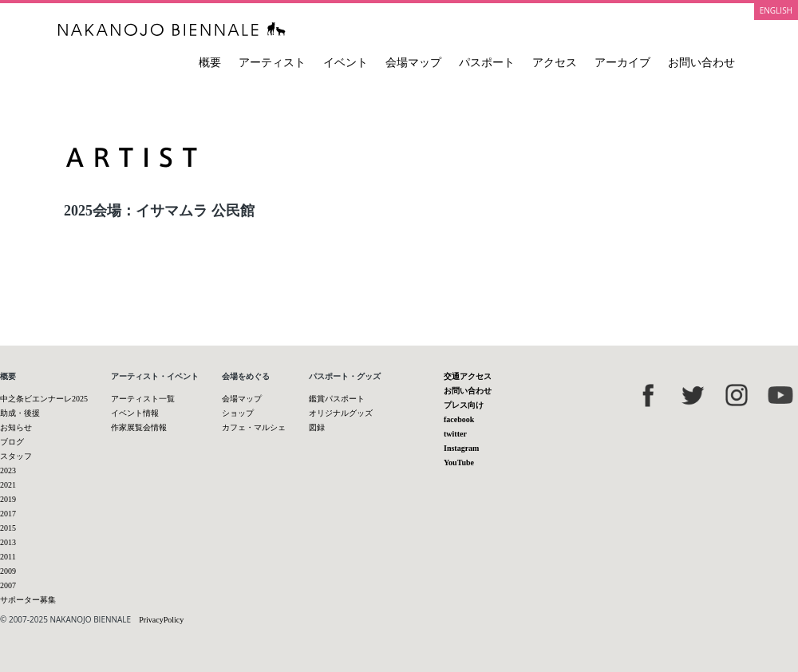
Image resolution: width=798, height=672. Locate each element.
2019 (8, 499)
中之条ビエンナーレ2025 (44, 399)
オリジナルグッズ (341, 413)
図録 (317, 427)
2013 (8, 542)
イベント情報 (135, 413)
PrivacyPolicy (161, 620)
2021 (8, 485)
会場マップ (413, 63)
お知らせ (16, 427)
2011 (8, 557)
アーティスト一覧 (143, 399)
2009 (8, 571)
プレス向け (464, 405)
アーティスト (272, 63)
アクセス (555, 63)
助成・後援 (20, 413)
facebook (459, 419)
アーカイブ (622, 63)
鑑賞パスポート (337, 399)
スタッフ (16, 456)
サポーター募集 (28, 600)
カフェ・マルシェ (254, 427)
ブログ (12, 442)
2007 (8, 585)
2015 (8, 528)
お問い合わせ (701, 63)
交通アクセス (468, 376)
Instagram (461, 448)
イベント (346, 63)
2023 (8, 470)
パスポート (487, 63)
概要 (210, 63)
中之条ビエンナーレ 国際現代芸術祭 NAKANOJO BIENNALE (172, 29)
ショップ (238, 413)
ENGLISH (776, 10)
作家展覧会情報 (139, 427)
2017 (8, 514)
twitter (455, 434)
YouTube (459, 462)
